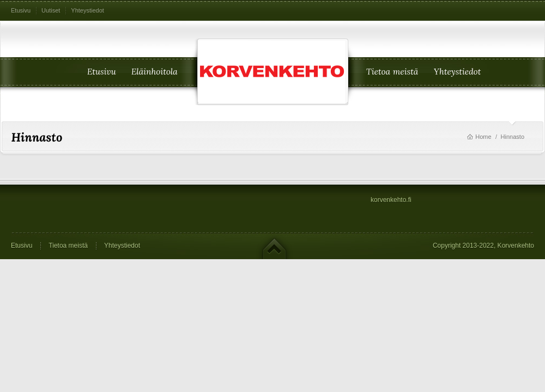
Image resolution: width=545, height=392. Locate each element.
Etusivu (21, 10)
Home (483, 137)
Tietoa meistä (68, 246)
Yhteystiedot (87, 10)
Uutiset (51, 10)
